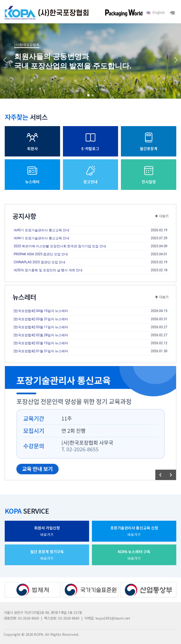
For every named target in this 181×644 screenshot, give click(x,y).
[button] (5, 60)
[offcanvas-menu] (172, 13)
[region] (90, 60)
